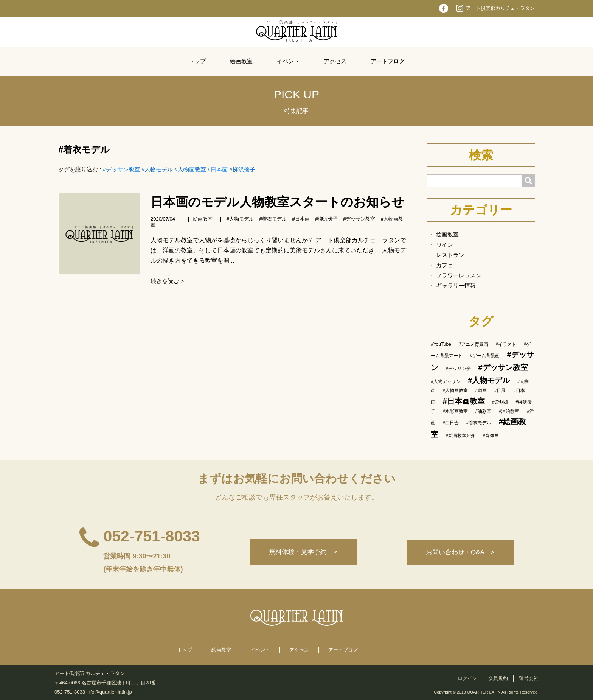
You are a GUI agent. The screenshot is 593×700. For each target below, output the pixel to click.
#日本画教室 (463, 401)
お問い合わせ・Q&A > (459, 552)
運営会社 (529, 678)
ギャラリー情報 (456, 285)
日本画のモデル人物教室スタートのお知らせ (277, 202)
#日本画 (218, 169)
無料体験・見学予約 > (302, 552)
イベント (288, 61)
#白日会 (451, 423)
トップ (197, 61)
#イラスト (506, 344)
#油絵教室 (509, 411)
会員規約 (498, 678)
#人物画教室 (190, 169)
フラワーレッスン (459, 275)
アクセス (335, 61)
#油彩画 (484, 411)
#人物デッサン (446, 381)
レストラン (450, 255)
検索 (481, 155)
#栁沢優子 (242, 169)
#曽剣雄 (500, 402)
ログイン (467, 678)
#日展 (500, 390)
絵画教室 (241, 61)
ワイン (445, 245)
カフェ (445, 265)
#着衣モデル (84, 150)
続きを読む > (167, 281)
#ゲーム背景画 (485, 356)
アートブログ (388, 61)
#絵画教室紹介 (460, 436)
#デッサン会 (458, 369)
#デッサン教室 (121, 169)
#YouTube (441, 344)
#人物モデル (157, 169)
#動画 (481, 390)
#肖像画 (491, 436)
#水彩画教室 (455, 411)
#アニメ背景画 (473, 344)
